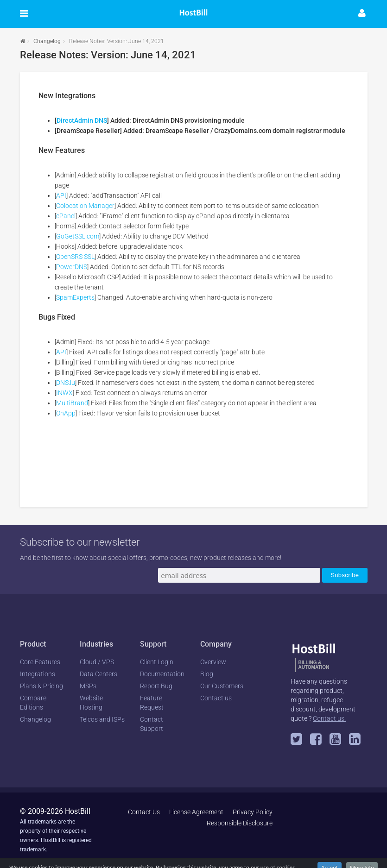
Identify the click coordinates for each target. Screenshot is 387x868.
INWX (64, 393)
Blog (207, 674)
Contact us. (329, 718)
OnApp (66, 413)
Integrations (38, 674)
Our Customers (222, 686)
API (61, 195)
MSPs (88, 686)
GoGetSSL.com (78, 236)
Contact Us (144, 812)
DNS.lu (66, 383)
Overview (213, 662)
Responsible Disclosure (240, 823)
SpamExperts (75, 297)
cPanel (66, 216)
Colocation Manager (85, 206)
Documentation (162, 674)
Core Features (40, 662)
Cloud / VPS (97, 662)
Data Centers (98, 674)
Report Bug (156, 686)
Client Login (157, 662)
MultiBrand (72, 403)
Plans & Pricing (41, 686)
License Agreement (196, 812)
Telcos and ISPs (102, 719)
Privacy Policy (253, 812)
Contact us (216, 698)
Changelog (47, 41)
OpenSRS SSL (75, 257)
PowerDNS (72, 267)
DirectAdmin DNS (82, 120)
